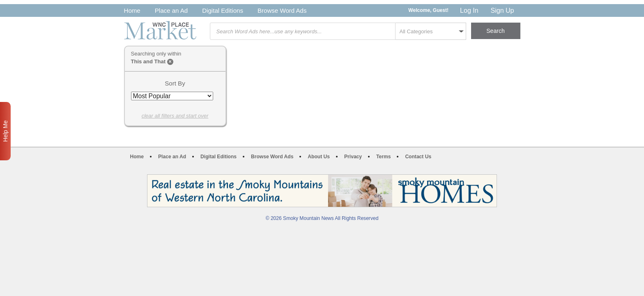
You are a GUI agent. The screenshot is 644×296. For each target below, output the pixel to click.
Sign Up (503, 10)
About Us (319, 157)
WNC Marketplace (160, 30)
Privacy (353, 157)
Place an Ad (171, 10)
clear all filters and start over (175, 116)
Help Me (5, 131)
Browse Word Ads (282, 10)
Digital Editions (223, 10)
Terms (383, 157)
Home (132, 10)
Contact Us (418, 157)
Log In (469, 10)
